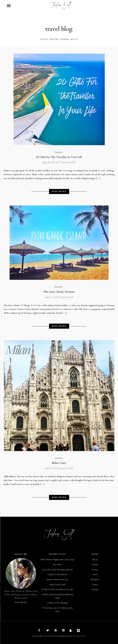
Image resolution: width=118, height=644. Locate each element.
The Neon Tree (80, 636)
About (95, 560)
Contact (95, 585)
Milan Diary (59, 463)
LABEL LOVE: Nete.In (57, 575)
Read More (59, 191)
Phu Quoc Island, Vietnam (59, 292)
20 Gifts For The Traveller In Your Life (59, 157)
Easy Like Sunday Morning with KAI (57, 570)
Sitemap (95, 590)
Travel (59, 152)
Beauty (95, 570)
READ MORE (21, 603)
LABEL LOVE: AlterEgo (57, 603)
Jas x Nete (57, 565)
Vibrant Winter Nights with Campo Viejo (57, 560)
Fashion (95, 565)
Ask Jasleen (95, 580)
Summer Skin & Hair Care (57, 580)
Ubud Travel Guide (57, 585)
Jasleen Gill (70, 162)
